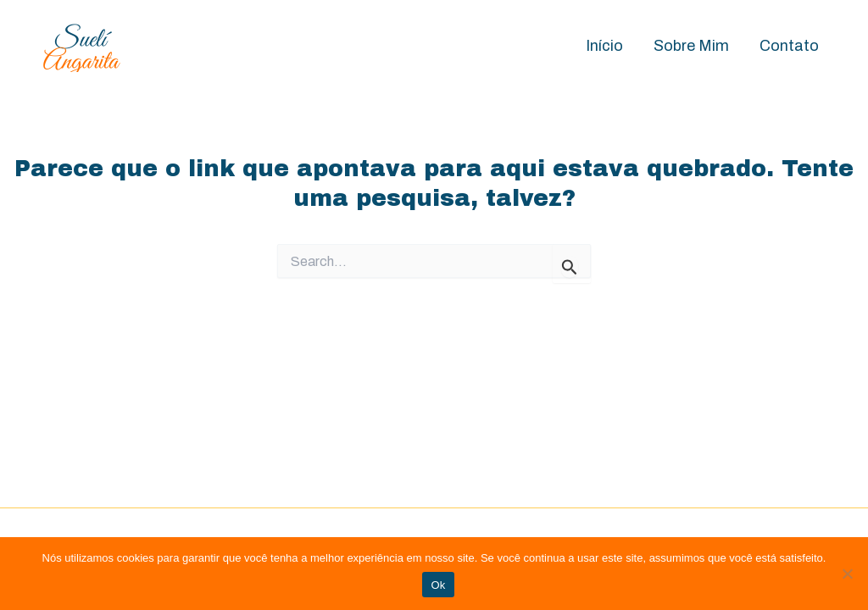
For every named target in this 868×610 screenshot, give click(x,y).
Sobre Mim (691, 46)
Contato (789, 46)
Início (604, 46)
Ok (438, 585)
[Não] (847, 574)
